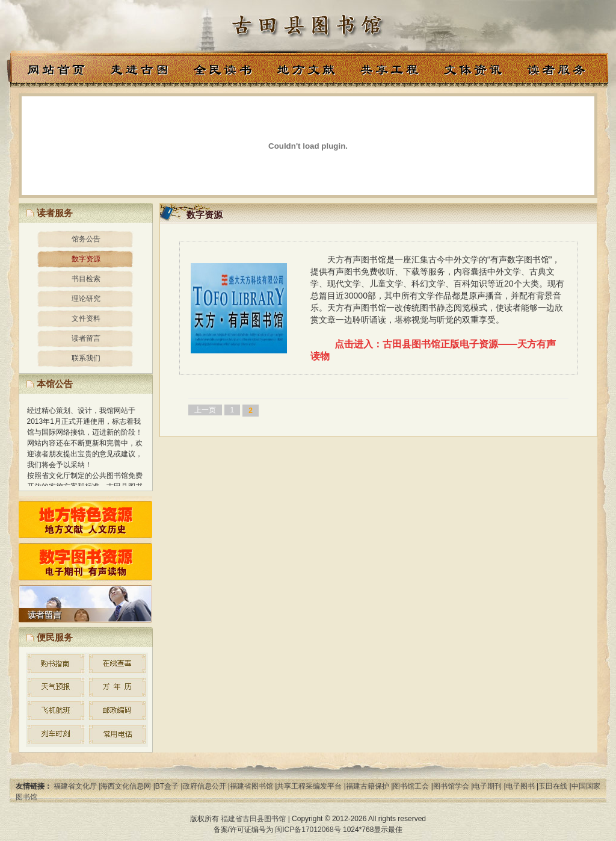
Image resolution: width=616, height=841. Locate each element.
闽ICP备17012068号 (308, 830)
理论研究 (86, 299)
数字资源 (86, 259)
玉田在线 (553, 786)
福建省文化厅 (75, 786)
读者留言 (86, 338)
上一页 (205, 410)
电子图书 (520, 786)
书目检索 (86, 279)
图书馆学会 (451, 786)
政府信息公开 (205, 786)
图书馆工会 (411, 786)
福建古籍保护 (368, 786)
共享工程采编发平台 (309, 786)
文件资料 (86, 318)
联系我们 (86, 358)
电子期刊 (487, 786)
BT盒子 (167, 786)
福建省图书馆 (251, 786)
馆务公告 (86, 239)
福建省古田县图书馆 (253, 819)
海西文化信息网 (126, 786)
